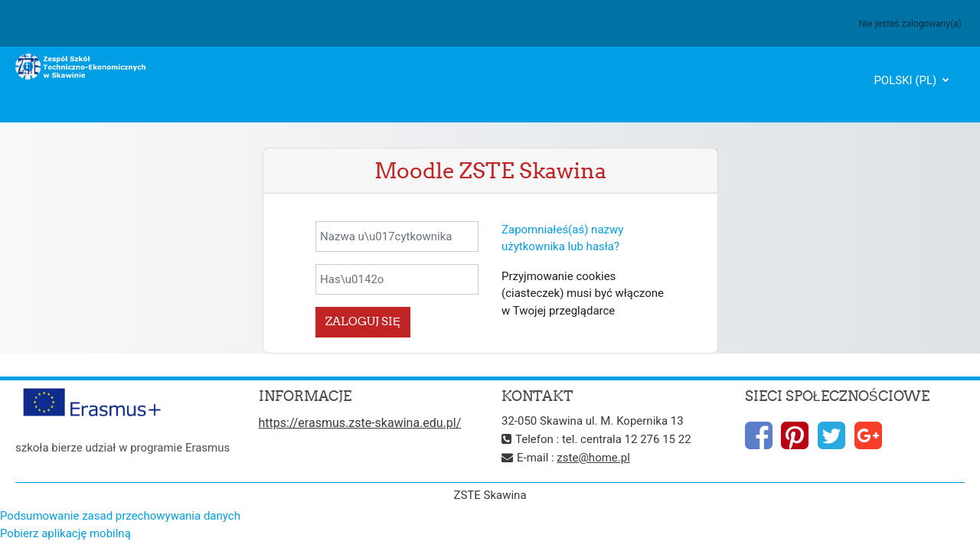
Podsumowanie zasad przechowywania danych (120, 516)
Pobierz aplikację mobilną (65, 533)
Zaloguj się (363, 321)
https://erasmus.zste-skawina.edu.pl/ (360, 423)
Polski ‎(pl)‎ (906, 80)
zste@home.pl (593, 458)
